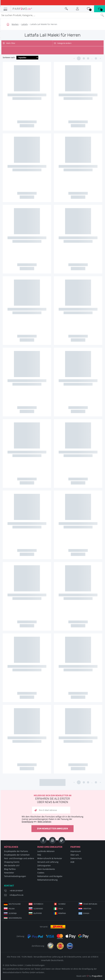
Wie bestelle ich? (12, 866)
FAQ (39, 855)
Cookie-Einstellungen (35, 965)
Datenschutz (76, 858)
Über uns (75, 855)
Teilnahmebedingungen (15, 876)
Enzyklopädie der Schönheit (17, 855)
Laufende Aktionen (46, 851)
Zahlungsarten (44, 866)
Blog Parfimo (10, 869)
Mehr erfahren (44, 821)
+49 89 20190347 (16, 891)
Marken (15, 24)
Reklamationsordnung (47, 880)
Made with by (89, 976)
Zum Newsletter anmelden (52, 829)
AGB (72, 862)
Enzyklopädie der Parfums (16, 851)
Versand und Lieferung (48, 862)
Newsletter (9, 873)
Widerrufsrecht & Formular (50, 858)
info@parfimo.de (16, 895)
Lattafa (24, 24)
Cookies (41, 873)
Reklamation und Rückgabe (50, 876)
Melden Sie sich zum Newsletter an (52, 799)
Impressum (76, 851)
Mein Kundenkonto (46, 869)
